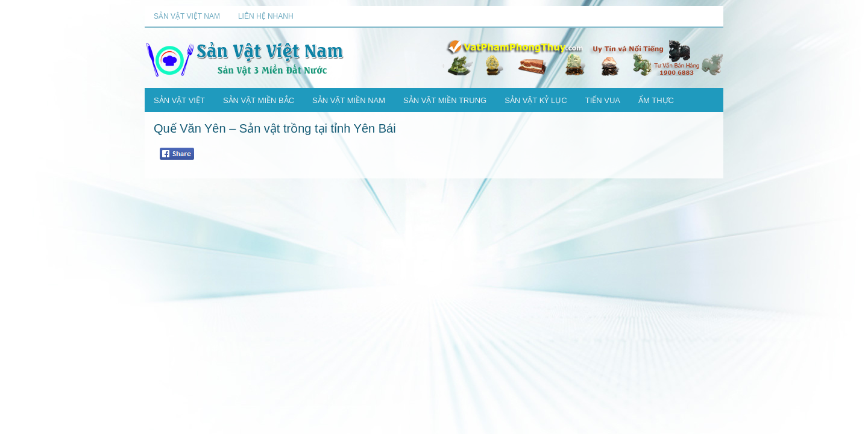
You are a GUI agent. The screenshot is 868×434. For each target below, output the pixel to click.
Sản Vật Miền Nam (349, 100)
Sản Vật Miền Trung (445, 100)
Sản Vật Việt (179, 100)
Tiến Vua (603, 100)
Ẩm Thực (656, 100)
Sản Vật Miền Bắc (259, 100)
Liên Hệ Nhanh (266, 16)
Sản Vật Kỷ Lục (536, 100)
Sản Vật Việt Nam (187, 16)
